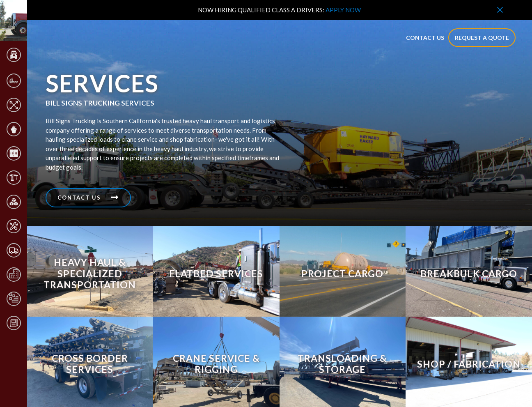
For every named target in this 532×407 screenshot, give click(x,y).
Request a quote (482, 38)
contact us (425, 38)
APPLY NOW (343, 10)
